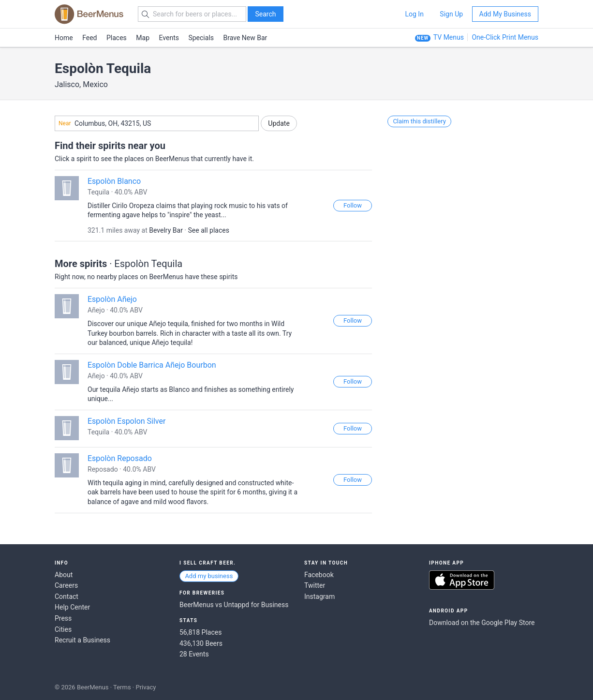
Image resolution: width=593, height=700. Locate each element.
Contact (67, 596)
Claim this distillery (419, 121)
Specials (201, 38)
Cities (63, 629)
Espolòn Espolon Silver (126, 421)
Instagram (319, 596)
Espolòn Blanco (114, 181)
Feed (89, 38)
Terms (122, 687)
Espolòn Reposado (120, 458)
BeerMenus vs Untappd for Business (234, 605)
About (64, 575)
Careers (66, 585)
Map (143, 38)
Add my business (209, 576)
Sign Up (451, 14)
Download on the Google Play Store (482, 623)
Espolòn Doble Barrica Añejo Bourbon (152, 365)
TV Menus (449, 37)
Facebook (319, 575)
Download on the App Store (462, 580)
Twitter (315, 585)
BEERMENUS (89, 14)
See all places (209, 230)
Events (169, 38)
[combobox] (157, 123)
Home (64, 38)
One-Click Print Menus (505, 37)
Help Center (72, 607)
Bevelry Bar (166, 230)
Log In (414, 14)
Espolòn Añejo (112, 299)
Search (265, 14)
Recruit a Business (82, 640)
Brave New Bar (245, 38)
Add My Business (505, 14)
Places (117, 38)
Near (65, 123)
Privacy (146, 687)
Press (63, 618)
